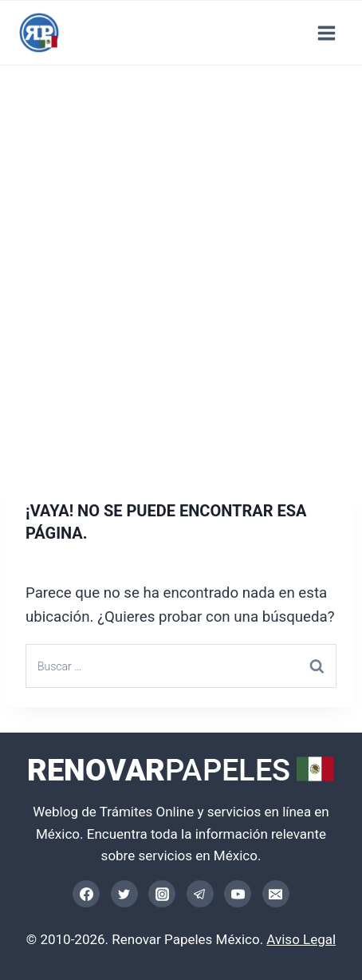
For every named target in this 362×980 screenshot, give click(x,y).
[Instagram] (162, 894)
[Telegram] (200, 894)
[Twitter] (124, 894)
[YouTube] (238, 894)
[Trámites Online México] (39, 33)
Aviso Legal (301, 939)
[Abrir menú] (326, 33)
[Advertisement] (181, 274)
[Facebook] (86, 894)
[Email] (276, 894)
